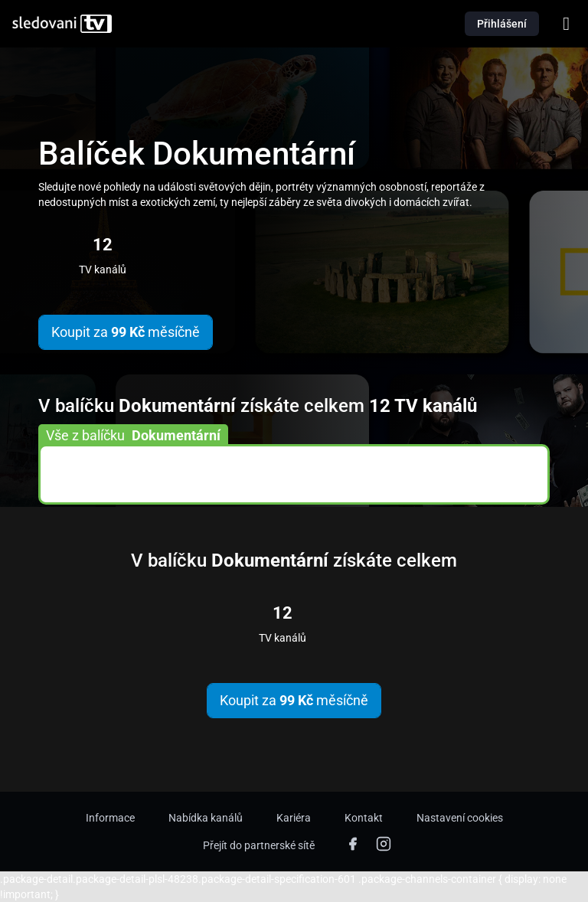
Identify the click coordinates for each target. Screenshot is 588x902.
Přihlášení (502, 24)
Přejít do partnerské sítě (259, 845)
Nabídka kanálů (206, 818)
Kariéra (294, 818)
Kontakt (364, 818)
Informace (110, 818)
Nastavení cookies (460, 818)
